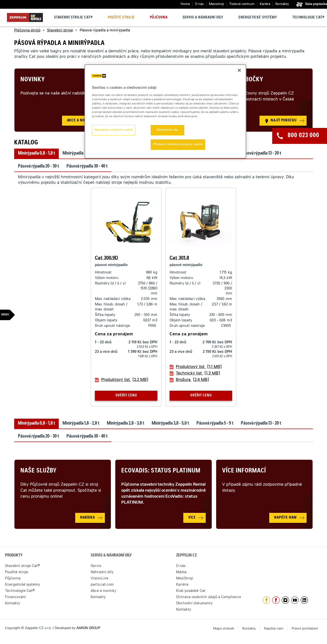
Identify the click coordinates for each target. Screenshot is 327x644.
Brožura (192, 380)
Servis (96, 566)
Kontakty (282, 4)
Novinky (33, 80)
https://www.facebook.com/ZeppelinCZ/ (266, 600)
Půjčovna (159, 18)
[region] (165, 111)
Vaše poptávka (316, 4)
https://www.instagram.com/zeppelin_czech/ (285, 600)
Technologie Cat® (308, 18)
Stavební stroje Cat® (73, 18)
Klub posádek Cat (191, 591)
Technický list (198, 373)
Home (185, 4)
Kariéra (265, 4)
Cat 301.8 (179, 258)
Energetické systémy (258, 18)
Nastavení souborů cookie (114, 130)
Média (181, 572)
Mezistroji (216, 4)
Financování (15, 597)
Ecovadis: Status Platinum (161, 471)
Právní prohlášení (305, 629)
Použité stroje (121, 18)
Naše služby (38, 471)
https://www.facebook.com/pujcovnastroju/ (276, 600)
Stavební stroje (60, 31)
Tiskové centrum (242, 4)
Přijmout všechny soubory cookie (178, 144)
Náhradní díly (102, 572)
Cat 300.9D (106, 258)
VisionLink (100, 579)
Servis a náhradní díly (203, 18)
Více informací (244, 471)
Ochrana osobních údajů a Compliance (209, 597)
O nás (199, 4)
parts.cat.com (102, 585)
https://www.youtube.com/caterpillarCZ (295, 600)
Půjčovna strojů (27, 31)
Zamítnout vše (167, 130)
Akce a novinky (103, 591)
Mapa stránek (224, 629)
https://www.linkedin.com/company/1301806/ (304, 600)
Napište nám (274, 629)
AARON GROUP (88, 628)
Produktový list (125, 380)
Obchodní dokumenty (194, 604)
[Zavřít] (239, 70)
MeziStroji (185, 579)
